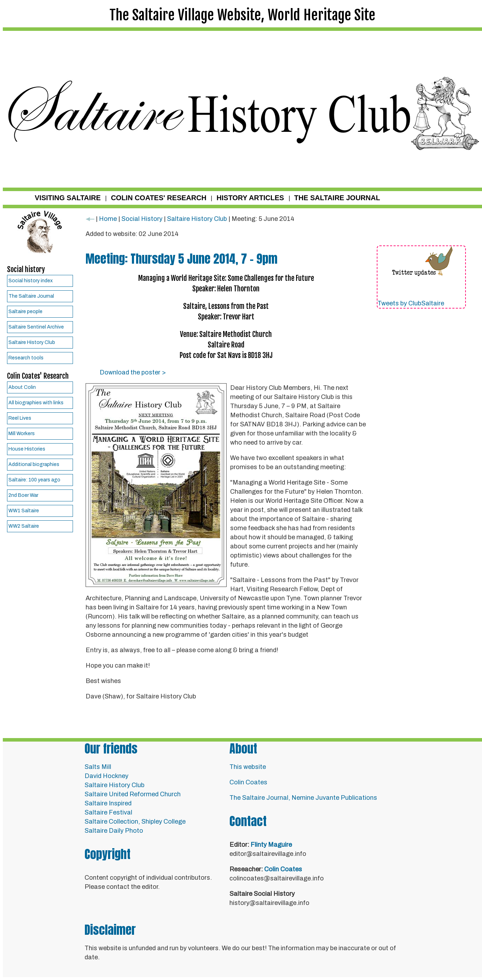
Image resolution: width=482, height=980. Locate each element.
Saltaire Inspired (108, 803)
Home (108, 219)
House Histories (27, 449)
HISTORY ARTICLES (250, 198)
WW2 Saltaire (24, 526)
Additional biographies (34, 464)
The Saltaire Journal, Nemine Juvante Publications (303, 798)
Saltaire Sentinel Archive (36, 327)
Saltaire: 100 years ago (34, 480)
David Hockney (106, 776)
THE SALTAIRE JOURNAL (337, 198)
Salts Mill (98, 767)
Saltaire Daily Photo (114, 831)
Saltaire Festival (108, 812)
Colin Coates (248, 782)
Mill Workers (22, 434)
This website (248, 767)
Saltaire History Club (32, 342)
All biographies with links (36, 403)
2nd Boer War (23, 495)
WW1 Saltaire (24, 511)
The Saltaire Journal (31, 296)
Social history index (31, 281)
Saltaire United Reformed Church (133, 794)
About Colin (22, 387)
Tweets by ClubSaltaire (411, 303)
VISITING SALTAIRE (68, 198)
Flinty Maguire (271, 845)
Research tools (26, 358)
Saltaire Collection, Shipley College (135, 822)
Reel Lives (20, 418)
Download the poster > (133, 372)
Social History (142, 219)
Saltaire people (25, 312)
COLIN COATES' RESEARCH (159, 198)
